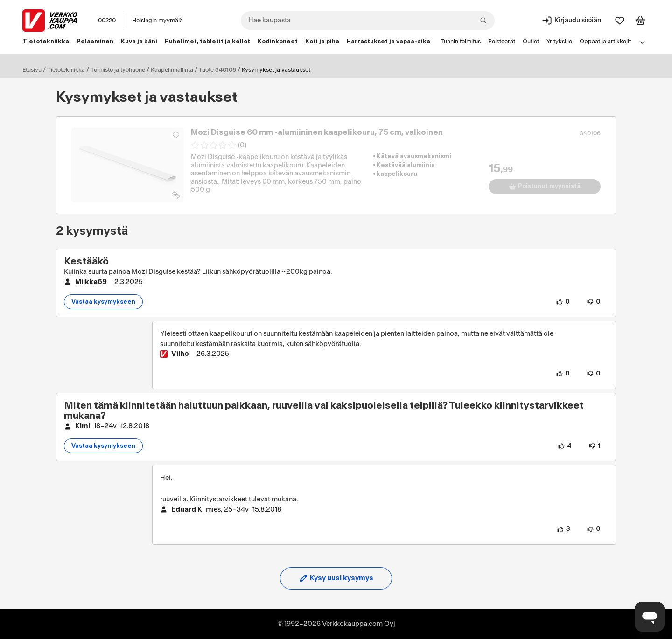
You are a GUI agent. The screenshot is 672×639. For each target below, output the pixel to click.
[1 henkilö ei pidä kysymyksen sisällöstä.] (595, 446)
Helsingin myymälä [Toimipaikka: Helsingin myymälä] (157, 21)
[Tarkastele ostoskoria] (640, 21)
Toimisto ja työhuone (118, 70)
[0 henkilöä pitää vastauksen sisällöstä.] (563, 374)
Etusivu (32, 70)
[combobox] (368, 21)
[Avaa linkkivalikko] (642, 42)
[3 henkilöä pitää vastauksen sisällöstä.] (563, 529)
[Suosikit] (620, 21)
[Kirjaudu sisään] (571, 21)
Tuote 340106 (217, 70)
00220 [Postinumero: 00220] (107, 21)
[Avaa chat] (650, 617)
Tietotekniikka (66, 70)
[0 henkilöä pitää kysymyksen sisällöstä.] (563, 302)
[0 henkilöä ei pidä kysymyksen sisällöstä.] (594, 302)
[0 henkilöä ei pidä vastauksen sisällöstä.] (594, 374)
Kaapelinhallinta (172, 70)
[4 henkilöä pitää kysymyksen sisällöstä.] (565, 446)
